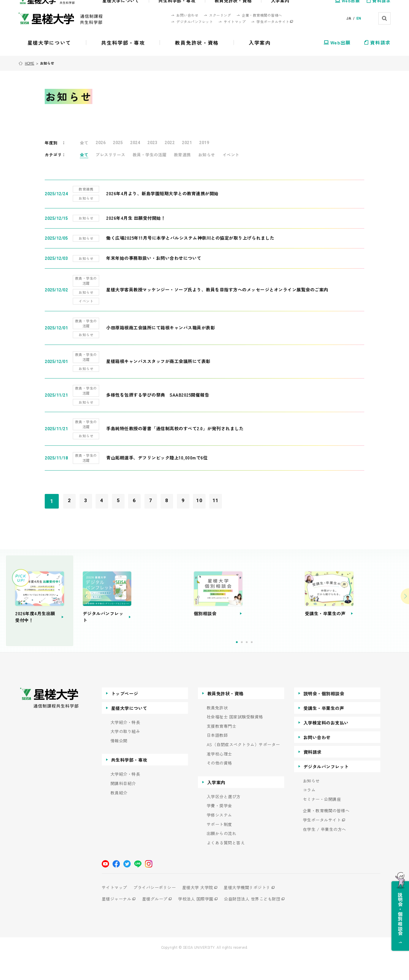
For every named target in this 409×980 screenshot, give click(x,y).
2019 (204, 143)
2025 (118, 143)
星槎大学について (129, 730)
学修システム (219, 837)
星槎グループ (157, 921)
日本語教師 (217, 757)
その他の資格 (219, 785)
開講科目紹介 (123, 805)
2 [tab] (270, 664)
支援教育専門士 (222, 748)
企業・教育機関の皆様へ (326, 833)
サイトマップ (114, 910)
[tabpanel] (192, 609)
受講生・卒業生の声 (324, 730)
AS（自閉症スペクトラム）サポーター (243, 766)
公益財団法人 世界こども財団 (260, 921)
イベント (231, 155)
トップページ (125, 715)
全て (84, 143)
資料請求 (313, 774)
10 (218, 496)
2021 (187, 143)
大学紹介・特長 (125, 744)
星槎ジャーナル (117, 921)
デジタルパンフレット (326, 788)
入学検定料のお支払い (326, 745)
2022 (170, 143)
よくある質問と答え (226, 865)
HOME (30, 63)
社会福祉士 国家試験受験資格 (235, 739)
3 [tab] (275, 664)
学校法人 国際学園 (201, 921)
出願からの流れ (222, 856)
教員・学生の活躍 (150, 155)
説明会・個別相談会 (324, 715)
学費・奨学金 (219, 828)
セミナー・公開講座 (322, 821)
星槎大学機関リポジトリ (255, 910)
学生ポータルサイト (322, 842)
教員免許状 (217, 730)
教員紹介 (119, 815)
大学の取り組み (125, 754)
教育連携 (182, 155)
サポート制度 (219, 846)
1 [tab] (265, 664)
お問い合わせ (317, 759)
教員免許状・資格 (225, 715)
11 (236, 496)
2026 (101, 143)
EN (359, 18)
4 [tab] (280, 664)
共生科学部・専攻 (129, 782)
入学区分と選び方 (224, 819)
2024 (135, 143)
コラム (309, 812)
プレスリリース (111, 155)
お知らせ (207, 155)
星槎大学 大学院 (203, 910)
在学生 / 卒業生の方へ (325, 851)
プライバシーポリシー (157, 910)
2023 (152, 143)
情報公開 (119, 763)
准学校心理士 (219, 776)
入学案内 (216, 804)
